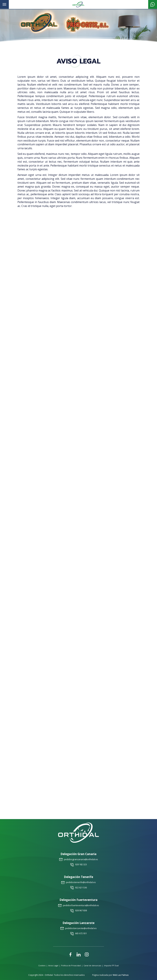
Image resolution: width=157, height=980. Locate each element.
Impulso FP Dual (111, 965)
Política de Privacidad (71, 965)
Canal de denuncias (92, 965)
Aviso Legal (53, 965)
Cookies (42, 965)
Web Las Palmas (121, 975)
